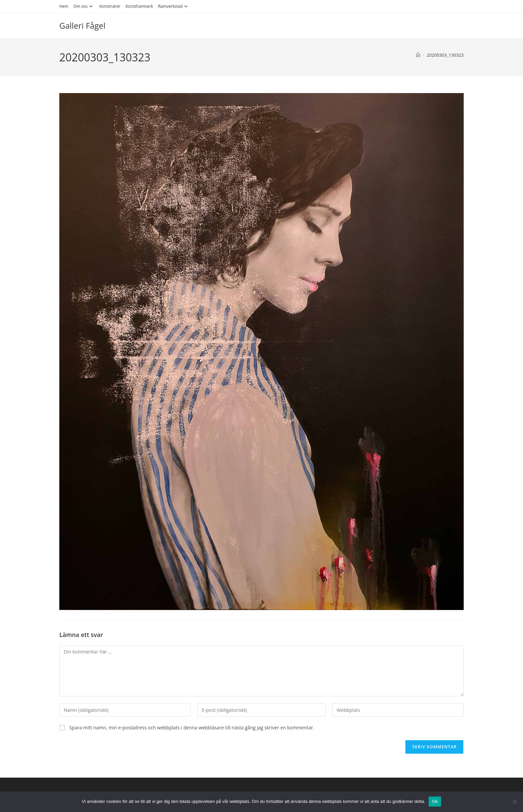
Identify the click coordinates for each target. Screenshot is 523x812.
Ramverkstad (174, 6)
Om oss (84, 6)
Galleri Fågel (82, 25)
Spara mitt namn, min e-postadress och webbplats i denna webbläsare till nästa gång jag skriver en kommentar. (192, 728)
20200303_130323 (445, 55)
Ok (435, 801)
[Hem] (418, 55)
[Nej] (515, 802)
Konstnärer (110, 6)
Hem (64, 6)
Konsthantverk (139, 6)
